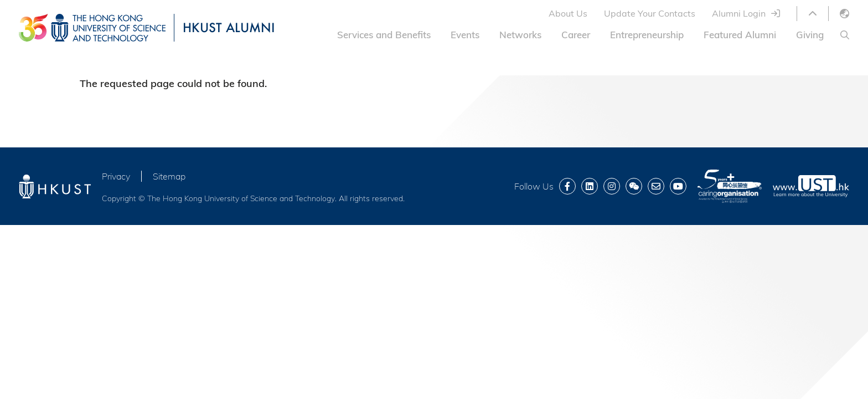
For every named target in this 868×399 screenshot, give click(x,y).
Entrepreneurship (647, 35)
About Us (568, 13)
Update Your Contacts (650, 13)
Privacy (116, 176)
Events (465, 35)
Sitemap (169, 176)
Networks (520, 35)
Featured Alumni (740, 35)
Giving (810, 35)
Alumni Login (739, 13)
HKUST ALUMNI (229, 27)
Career (576, 35)
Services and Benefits (384, 35)
